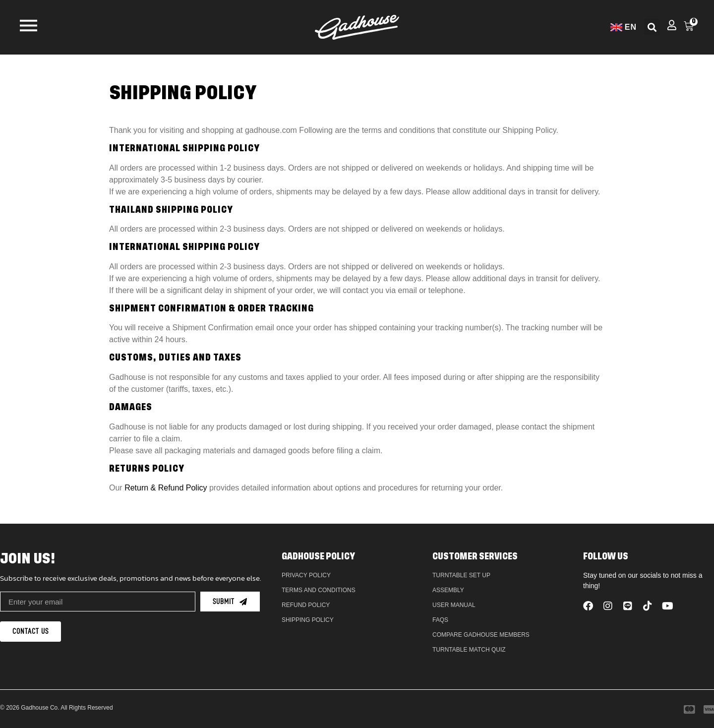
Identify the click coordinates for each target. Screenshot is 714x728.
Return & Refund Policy (166, 488)
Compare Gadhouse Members (481, 635)
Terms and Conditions (319, 590)
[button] (652, 27)
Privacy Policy (306, 575)
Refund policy (306, 605)
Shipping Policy (308, 620)
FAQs (440, 620)
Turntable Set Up (461, 575)
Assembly (448, 590)
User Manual (454, 605)
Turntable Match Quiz (469, 650)
